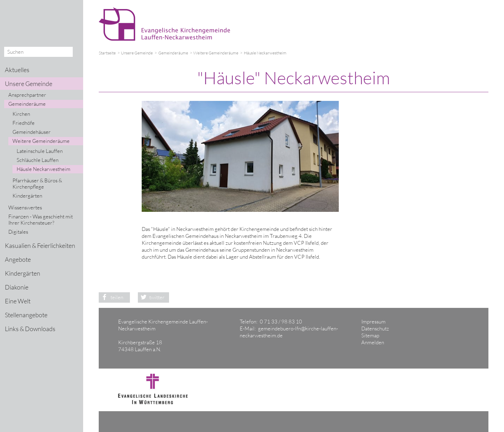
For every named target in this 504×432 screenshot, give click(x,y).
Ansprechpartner (27, 95)
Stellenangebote (26, 315)
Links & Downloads (30, 329)
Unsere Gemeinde (137, 53)
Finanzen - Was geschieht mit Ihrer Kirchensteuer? (41, 220)
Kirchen (21, 114)
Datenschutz (375, 329)
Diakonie (17, 287)
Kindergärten (27, 196)
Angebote (18, 259)
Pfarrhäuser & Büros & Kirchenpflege (37, 184)
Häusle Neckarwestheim (43, 169)
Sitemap (370, 335)
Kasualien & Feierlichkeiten (40, 245)
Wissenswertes (25, 208)
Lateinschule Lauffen (40, 151)
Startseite (107, 53)
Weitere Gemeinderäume (216, 53)
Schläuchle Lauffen (38, 160)
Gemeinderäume (173, 53)
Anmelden (373, 342)
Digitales (18, 232)
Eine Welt (18, 301)
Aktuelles (17, 70)
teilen (111, 297)
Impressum (373, 322)
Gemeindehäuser (32, 132)
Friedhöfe (24, 123)
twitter (151, 297)
